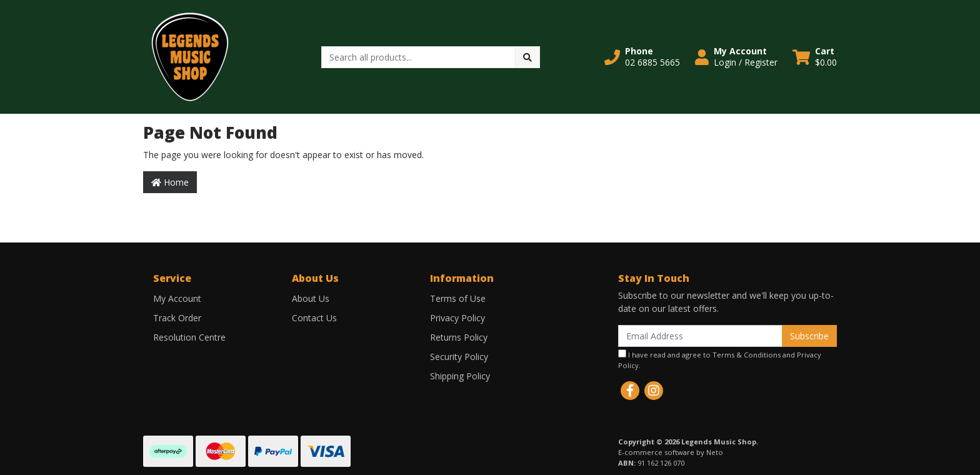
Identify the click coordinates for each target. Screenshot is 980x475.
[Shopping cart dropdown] (815, 57)
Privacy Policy (457, 318)
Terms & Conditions (747, 355)
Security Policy (459, 357)
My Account (177, 298)
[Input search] (418, 57)
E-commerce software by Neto (671, 452)
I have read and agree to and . (720, 360)
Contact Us (314, 318)
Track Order (177, 318)
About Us (311, 298)
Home (170, 182)
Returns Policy (459, 337)
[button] (642, 57)
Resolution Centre (189, 337)
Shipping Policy (460, 376)
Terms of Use (458, 298)
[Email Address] (700, 336)
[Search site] (527, 57)
